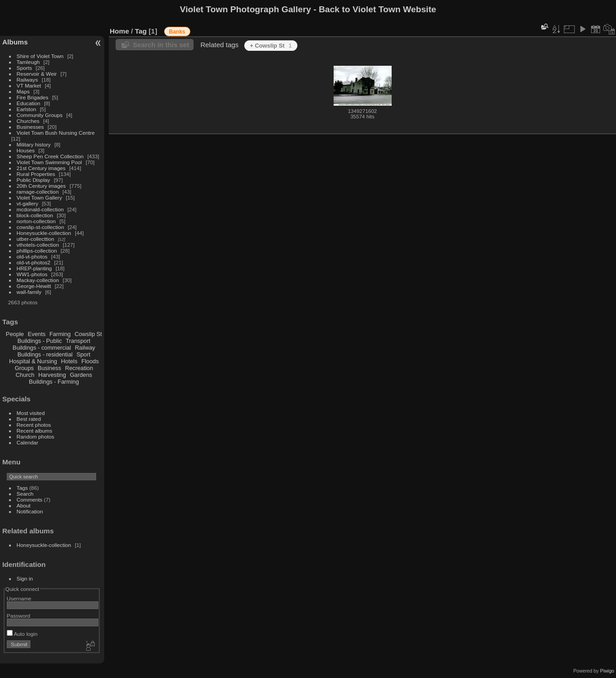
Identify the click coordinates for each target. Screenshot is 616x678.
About (24, 505)
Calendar (28, 442)
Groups (24, 368)
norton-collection (36, 221)
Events (36, 334)
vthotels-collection (38, 245)
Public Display (34, 180)
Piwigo (607, 671)
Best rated (29, 419)
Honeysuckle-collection (44, 233)
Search (25, 494)
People (15, 334)
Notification (30, 511)
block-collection (35, 215)
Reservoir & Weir (37, 74)
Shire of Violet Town (40, 56)
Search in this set (161, 45)
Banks (177, 32)
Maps (23, 91)
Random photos (36, 437)
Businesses (30, 127)
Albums (15, 42)
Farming (60, 334)
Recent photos (34, 425)
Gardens (81, 375)
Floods (90, 361)
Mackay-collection (38, 280)
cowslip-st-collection (41, 227)
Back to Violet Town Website (377, 9)
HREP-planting (34, 268)
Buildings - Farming (54, 382)
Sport (84, 354)
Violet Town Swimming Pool (49, 162)
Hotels (69, 361)
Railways (27, 80)
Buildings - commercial (42, 348)
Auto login (22, 634)
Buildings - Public (40, 341)
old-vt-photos (32, 256)
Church (25, 375)
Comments (30, 500)
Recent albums (34, 431)
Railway (85, 348)
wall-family (29, 292)
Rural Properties (36, 174)
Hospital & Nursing (33, 361)
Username (19, 598)
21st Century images (41, 168)
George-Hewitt (34, 286)
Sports (24, 68)
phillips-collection (37, 251)
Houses (26, 150)
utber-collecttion (36, 239)
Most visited (31, 413)
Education (29, 103)
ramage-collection (38, 192)
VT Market (29, 85)
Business (49, 368)
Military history (34, 144)
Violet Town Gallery (39, 198)
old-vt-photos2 (34, 262)
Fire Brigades (33, 97)
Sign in (25, 578)
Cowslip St (88, 334)
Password (19, 616)
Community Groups (40, 115)
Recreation (79, 368)
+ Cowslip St (271, 46)
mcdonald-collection (40, 209)
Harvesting (52, 375)
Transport (78, 341)
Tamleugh (28, 62)
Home (119, 31)
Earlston (27, 109)
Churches (28, 121)
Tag (141, 31)
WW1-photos (32, 274)
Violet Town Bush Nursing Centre (56, 133)
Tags (22, 488)
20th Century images (41, 186)
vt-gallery (28, 203)
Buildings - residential (45, 354)
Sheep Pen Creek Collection (50, 156)
